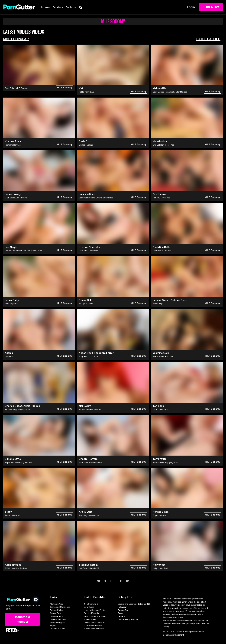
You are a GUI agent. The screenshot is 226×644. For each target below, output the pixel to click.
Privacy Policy (56, 610)
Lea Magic (11, 247)
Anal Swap (158, 304)
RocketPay (123, 610)
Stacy (8, 512)
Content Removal (58, 619)
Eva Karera (159, 194)
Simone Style (13, 459)
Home (45, 7)
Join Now (211, 7)
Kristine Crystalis (89, 247)
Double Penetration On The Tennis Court (23, 251)
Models (58, 7)
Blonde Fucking (86, 145)
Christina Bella (161, 247)
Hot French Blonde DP (89, 568)
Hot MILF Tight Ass (161, 198)
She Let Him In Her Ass (163, 145)
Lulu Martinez (87, 194)
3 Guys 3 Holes (86, 304)
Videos (71, 7)
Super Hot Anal (160, 515)
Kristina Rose (13, 141)
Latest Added (208, 39)
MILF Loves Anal (160, 409)
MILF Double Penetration (90, 462)
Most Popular (16, 39)
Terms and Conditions (60, 607)
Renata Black (161, 512)
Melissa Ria (159, 88)
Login (191, 7)
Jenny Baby (12, 300)
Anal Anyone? (11, 304)
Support (54, 626)
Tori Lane (158, 406)
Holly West (159, 565)
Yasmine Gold (161, 353)
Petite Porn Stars (87, 92)
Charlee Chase (13, 406)
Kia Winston (160, 141)
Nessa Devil (86, 353)
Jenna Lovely (13, 194)
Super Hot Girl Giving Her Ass (18, 462)
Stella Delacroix (88, 565)
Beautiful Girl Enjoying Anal (165, 462)
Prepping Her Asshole (89, 515)
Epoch (121, 613)
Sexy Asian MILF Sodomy (17, 88)
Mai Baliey (85, 406)
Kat (81, 88)
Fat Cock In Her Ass (162, 251)
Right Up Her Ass (13, 145)
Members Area (57, 604)
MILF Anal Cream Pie (89, 251)
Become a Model (58, 629)
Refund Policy (56, 616)
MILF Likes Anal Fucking (16, 198)
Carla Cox (85, 141)
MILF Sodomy (65, 87)
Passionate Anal (12, 515)
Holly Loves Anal (160, 568)
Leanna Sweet (161, 300)
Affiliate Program (58, 623)
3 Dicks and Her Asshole (16, 568)
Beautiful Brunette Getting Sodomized (96, 198)
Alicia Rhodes (32, 406)
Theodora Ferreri (104, 353)
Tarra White (160, 459)
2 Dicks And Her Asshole (90, 409)
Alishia (9, 353)
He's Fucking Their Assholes (18, 409)
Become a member (23, 619)
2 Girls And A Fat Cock (163, 356)
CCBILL (122, 616)
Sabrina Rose (179, 300)
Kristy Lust (86, 512)
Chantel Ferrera (88, 459)
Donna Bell (85, 300)
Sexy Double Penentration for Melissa (170, 92)
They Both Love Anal (88, 356)
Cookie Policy (56, 613)
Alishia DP (10, 356)
